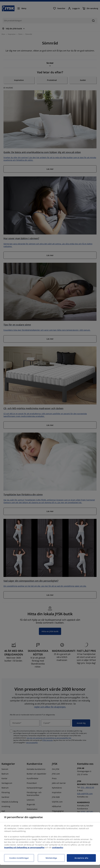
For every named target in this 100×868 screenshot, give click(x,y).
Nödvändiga (51, 858)
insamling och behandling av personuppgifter (24, 847)
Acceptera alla (81, 858)
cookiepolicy (58, 847)
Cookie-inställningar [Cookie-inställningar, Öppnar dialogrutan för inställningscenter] (19, 858)
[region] (50, 839)
